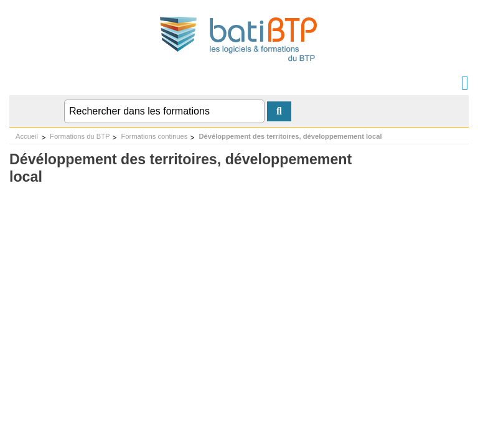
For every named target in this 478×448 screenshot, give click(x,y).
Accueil (27, 136)
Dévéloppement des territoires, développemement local (290, 136)
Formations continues (154, 136)
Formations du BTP (80, 136)
